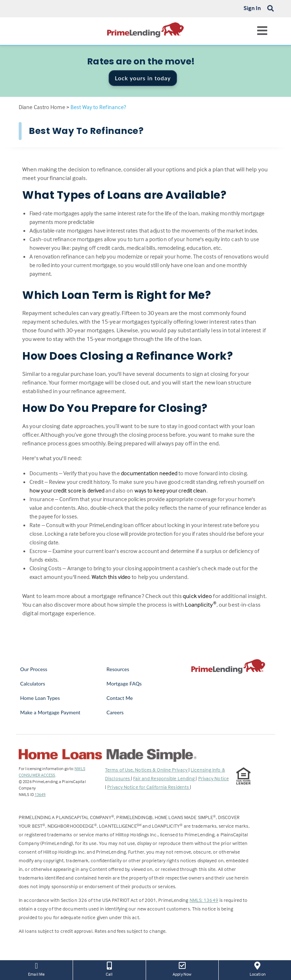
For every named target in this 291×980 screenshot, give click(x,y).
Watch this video (111, 577)
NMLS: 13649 (204, 900)
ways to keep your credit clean (170, 490)
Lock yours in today (143, 78)
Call (109, 968)
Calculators (33, 684)
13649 (40, 794)
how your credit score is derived (67, 490)
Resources (118, 669)
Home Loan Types (40, 698)
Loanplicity (201, 605)
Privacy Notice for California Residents (149, 787)
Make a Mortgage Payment (50, 712)
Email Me (36, 968)
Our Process (34, 669)
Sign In (252, 8)
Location (258, 968)
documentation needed (149, 473)
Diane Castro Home (42, 107)
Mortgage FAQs (124, 684)
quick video (197, 596)
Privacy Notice (213, 778)
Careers (115, 712)
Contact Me (120, 698)
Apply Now (182, 968)
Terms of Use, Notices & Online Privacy (147, 770)
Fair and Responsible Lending (164, 778)
